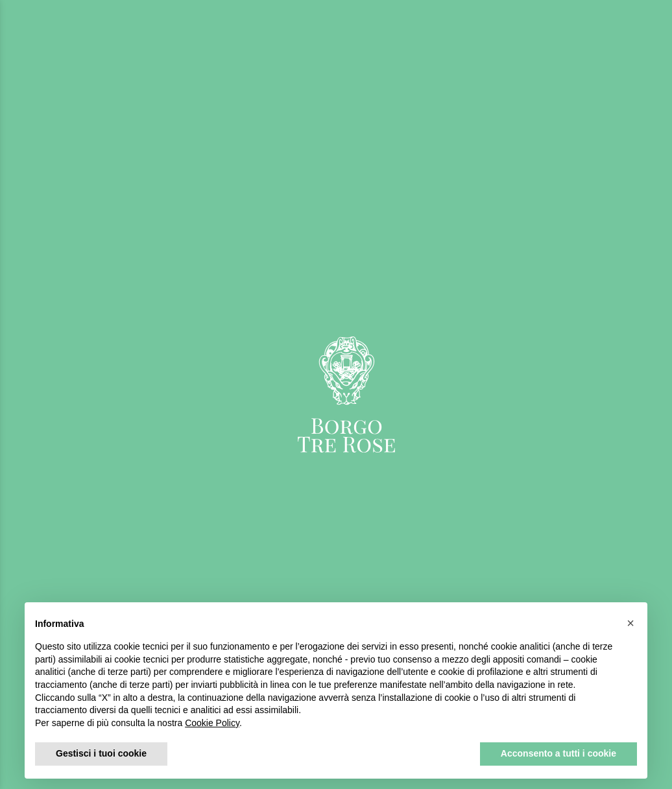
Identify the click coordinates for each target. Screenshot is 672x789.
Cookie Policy (212, 723)
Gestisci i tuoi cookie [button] (101, 753)
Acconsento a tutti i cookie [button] (558, 753)
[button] (630, 623)
